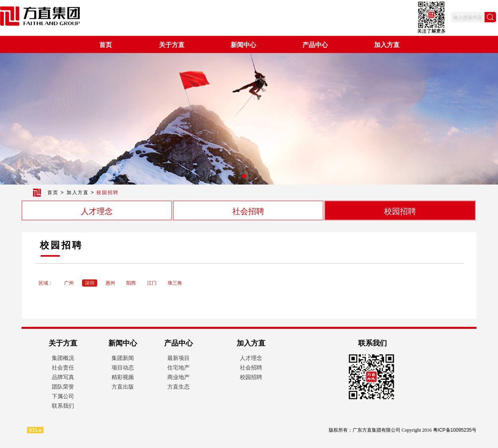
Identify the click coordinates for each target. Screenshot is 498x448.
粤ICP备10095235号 (455, 430)
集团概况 (63, 358)
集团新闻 (123, 358)
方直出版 (123, 387)
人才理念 (97, 211)
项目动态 (123, 367)
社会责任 (63, 367)
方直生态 (178, 387)
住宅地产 (178, 367)
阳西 (131, 283)
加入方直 (387, 45)
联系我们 (63, 406)
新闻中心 (243, 45)
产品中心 (315, 45)
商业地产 (178, 377)
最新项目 (178, 358)
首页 (106, 45)
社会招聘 (248, 211)
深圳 (90, 283)
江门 (152, 283)
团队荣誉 (63, 387)
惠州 (110, 283)
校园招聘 (400, 211)
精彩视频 (123, 377)
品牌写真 (63, 377)
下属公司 (63, 396)
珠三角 (175, 283)
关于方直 (172, 45)
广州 (69, 283)
